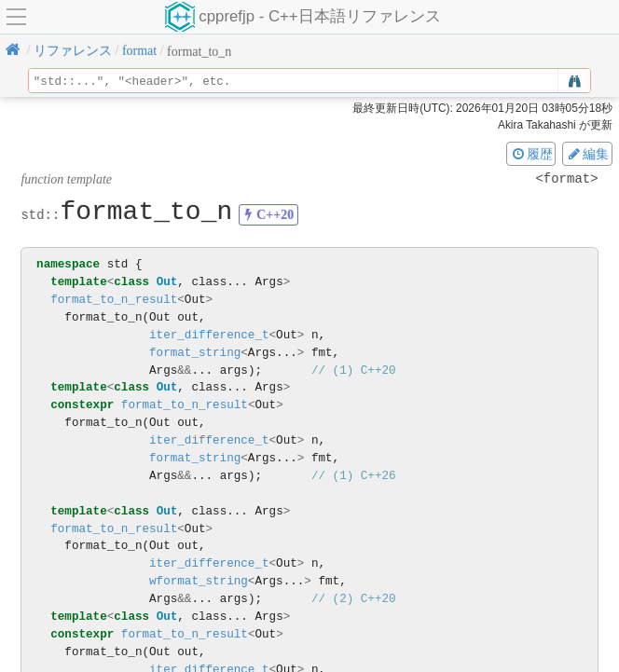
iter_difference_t (209, 335)
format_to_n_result (114, 300)
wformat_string (199, 581)
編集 (587, 154)
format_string (195, 353)
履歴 (531, 154)
